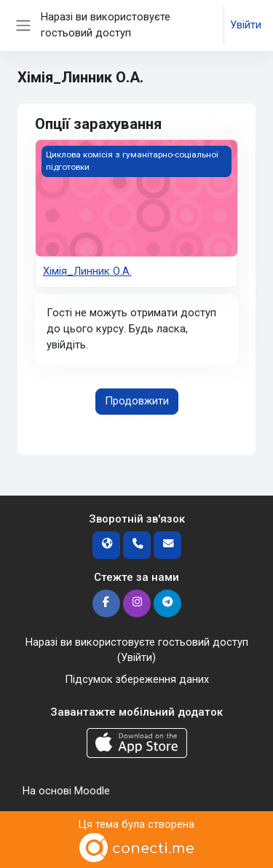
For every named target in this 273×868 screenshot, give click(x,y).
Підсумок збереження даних (137, 679)
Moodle (92, 791)
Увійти (246, 25)
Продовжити (137, 401)
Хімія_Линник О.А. (87, 271)
